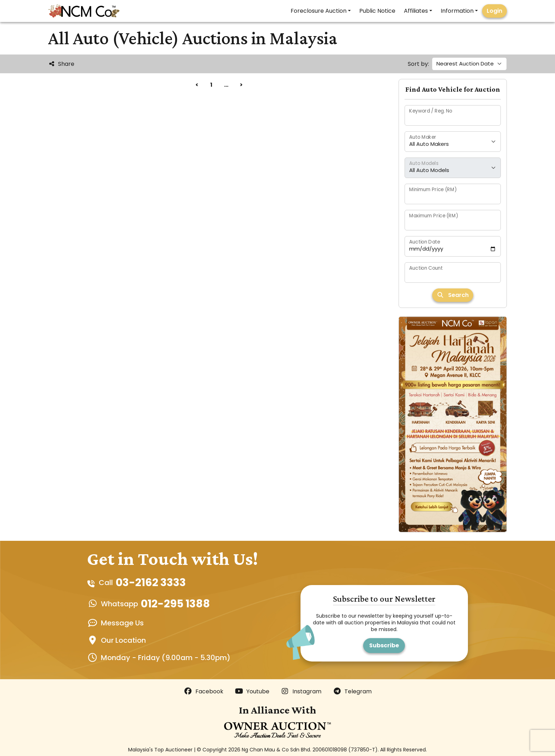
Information (457, 11)
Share (61, 64)
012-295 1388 (175, 604)
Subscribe (384, 645)
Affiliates (416, 11)
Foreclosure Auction (319, 11)
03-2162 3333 (151, 583)
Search (453, 295)
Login (494, 11)
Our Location (123, 640)
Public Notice (377, 11)
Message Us (122, 623)
